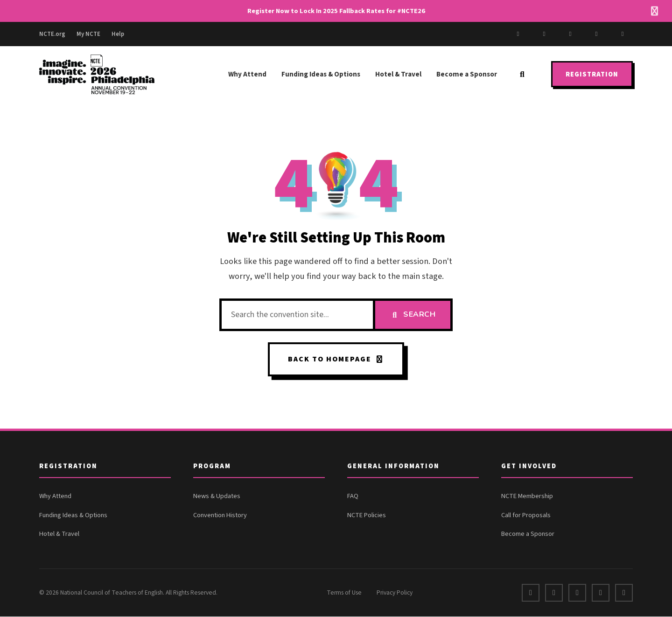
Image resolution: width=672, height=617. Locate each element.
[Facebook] (518, 34)
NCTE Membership (527, 496)
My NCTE (88, 34)
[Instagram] (570, 34)
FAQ (353, 496)
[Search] (522, 74)
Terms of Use (344, 593)
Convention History (220, 516)
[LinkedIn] (596, 34)
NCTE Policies (367, 516)
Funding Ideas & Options (321, 74)
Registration (592, 74)
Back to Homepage (336, 359)
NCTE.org (52, 34)
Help (118, 34)
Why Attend (247, 74)
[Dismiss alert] (654, 11)
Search (413, 314)
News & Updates (217, 496)
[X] (544, 34)
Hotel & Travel (398, 74)
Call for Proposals (526, 516)
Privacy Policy (395, 593)
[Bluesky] (623, 34)
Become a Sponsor (467, 74)
